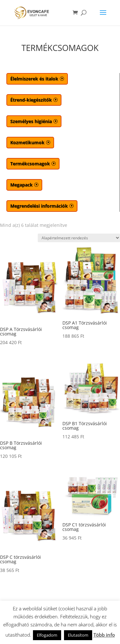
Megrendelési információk (39, 206)
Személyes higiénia (31, 121)
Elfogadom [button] (47, 635)
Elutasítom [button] (78, 635)
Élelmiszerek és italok (34, 79)
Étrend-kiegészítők (31, 100)
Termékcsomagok (30, 164)
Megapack (21, 185)
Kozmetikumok (27, 142)
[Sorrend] (79, 238)
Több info (104, 635)
